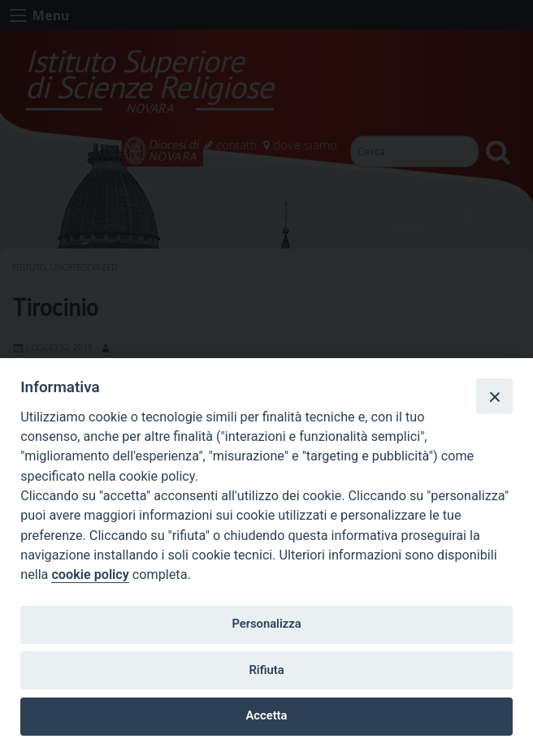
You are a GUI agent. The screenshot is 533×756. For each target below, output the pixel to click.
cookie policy (90, 575)
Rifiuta (266, 670)
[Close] (494, 396)
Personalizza (266, 624)
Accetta (267, 715)
